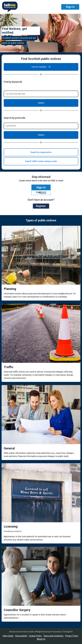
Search (41, 103)
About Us (41, 639)
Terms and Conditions (53, 636)
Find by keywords (13, 82)
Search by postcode (15, 118)
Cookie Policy (35, 636)
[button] (70, 7)
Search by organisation (41, 152)
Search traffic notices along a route (41, 161)
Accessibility (21, 636)
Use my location (41, 67)
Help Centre (8, 636)
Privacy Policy (72, 636)
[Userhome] (10, 7)
